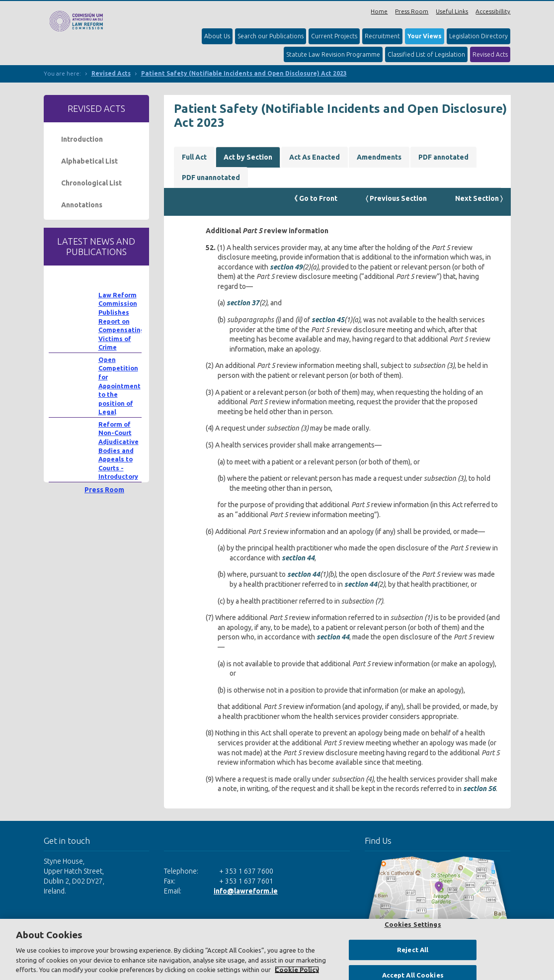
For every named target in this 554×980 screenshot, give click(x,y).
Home (379, 11)
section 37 (243, 303)
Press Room (412, 11)
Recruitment (382, 36)
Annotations (82, 205)
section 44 (298, 558)
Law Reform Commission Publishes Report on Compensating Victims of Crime (121, 321)
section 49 (286, 267)
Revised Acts (490, 54)
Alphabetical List (89, 161)
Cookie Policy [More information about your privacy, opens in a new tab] (297, 970)
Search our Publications (271, 36)
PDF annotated (443, 157)
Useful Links (452, 11)
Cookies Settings (413, 924)
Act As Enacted (315, 157)
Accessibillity (493, 11)
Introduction (82, 139)
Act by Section (248, 157)
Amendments (379, 157)
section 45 (328, 320)
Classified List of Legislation (426, 54)
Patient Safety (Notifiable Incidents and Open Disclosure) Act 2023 (244, 73)
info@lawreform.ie (246, 891)
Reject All (413, 950)
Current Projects (334, 36)
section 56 (479, 789)
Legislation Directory (478, 36)
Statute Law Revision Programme (333, 54)
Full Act (194, 157)
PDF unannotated (211, 178)
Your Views (425, 36)
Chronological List (91, 183)
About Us (217, 36)
